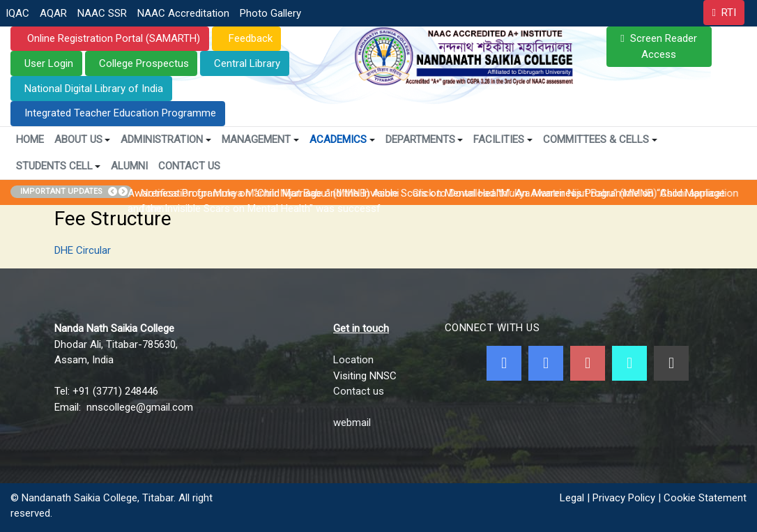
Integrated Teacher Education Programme (120, 113)
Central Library (247, 63)
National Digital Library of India (94, 89)
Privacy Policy (624, 498)
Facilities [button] (503, 139)
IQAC (17, 13)
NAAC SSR (102, 13)
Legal (572, 498)
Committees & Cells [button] (600, 139)
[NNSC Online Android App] (629, 363)
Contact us (359, 391)
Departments (425, 139)
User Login (49, 63)
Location (353, 360)
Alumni (129, 166)
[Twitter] (546, 363)
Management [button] (260, 139)
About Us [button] (83, 139)
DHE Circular (83, 250)
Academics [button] (342, 139)
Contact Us (189, 166)
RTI (729, 13)
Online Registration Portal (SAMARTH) (112, 38)
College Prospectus (144, 63)
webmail (352, 423)
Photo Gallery (270, 13)
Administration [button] (166, 139)
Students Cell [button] (59, 166)
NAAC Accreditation (183, 13)
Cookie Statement (705, 498)
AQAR (53, 13)
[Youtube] (588, 363)
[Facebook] (504, 363)
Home (30, 139)
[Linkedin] (671, 363)
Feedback (249, 38)
